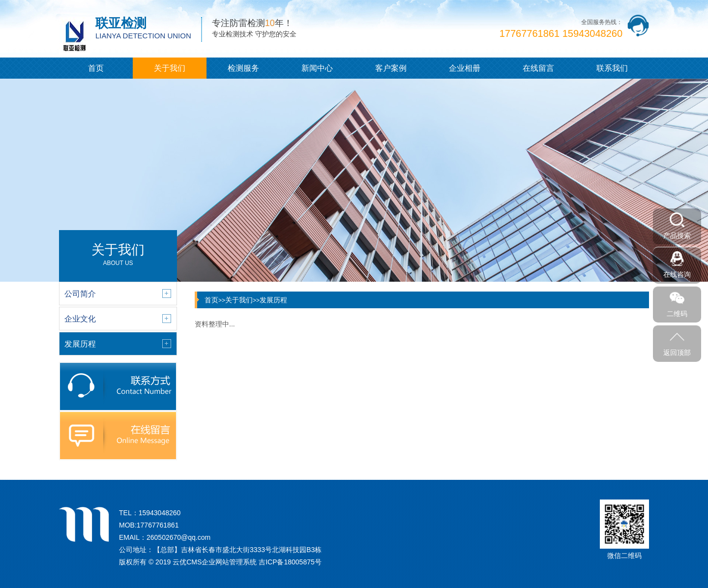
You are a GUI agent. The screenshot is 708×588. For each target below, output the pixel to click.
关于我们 (170, 68)
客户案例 (391, 68)
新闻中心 (317, 68)
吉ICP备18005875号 (290, 562)
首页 (96, 68)
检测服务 (243, 68)
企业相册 (465, 68)
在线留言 (538, 68)
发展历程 (273, 300)
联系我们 (612, 68)
